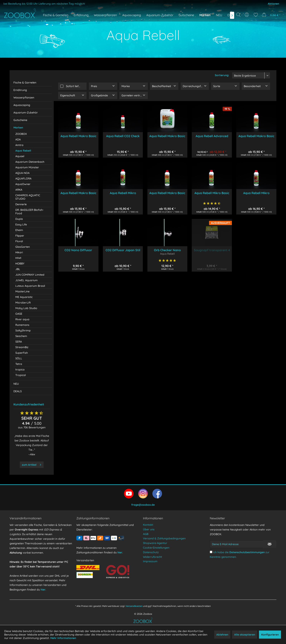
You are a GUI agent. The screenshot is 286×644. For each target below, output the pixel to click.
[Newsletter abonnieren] (270, 544)
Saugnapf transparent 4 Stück (212, 250)
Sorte (217, 86)
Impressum (150, 561)
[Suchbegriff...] (240, 23)
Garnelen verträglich (135, 95)
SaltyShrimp (23, 330)
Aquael (20, 156)
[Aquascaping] (132, 15)
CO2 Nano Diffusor (78, 250)
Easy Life (21, 224)
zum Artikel (31, 464)
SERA (19, 342)
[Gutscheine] (186, 15)
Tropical (21, 375)
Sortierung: (222, 75)
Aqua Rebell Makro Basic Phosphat (78, 193)
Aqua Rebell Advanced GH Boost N (212, 136)
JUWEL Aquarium (26, 280)
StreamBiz (22, 347)
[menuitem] (247, 15)
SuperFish (22, 353)
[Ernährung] (81, 15)
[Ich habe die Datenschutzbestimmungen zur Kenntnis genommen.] (211, 552)
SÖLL (19, 358)
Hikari (19, 252)
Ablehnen (222, 635)
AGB (146, 534)
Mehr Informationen (63, 638)
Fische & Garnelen (25, 83)
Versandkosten (134, 606)
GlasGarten (23, 247)
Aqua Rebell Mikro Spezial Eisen (123, 193)
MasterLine (22, 291)
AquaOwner (23, 184)
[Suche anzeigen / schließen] (238, 15)
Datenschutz (151, 552)
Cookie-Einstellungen (156, 548)
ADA (18, 139)
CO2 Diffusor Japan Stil (123, 250)
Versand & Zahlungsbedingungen (164, 538)
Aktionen (273, 4)
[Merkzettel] (256, 15)
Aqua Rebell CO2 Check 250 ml (123, 136)
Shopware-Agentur (155, 543)
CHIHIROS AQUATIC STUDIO (28, 197)
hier (43, 590)
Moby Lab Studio (26, 308)
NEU (16, 384)
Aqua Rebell (23, 151)
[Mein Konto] (247, 15)
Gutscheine (20, 120)
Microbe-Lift (23, 303)
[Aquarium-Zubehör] (160, 15)
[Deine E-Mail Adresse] (236, 544)
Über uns (149, 529)
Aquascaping (22, 105)
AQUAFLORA (23, 179)
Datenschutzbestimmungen (247, 552)
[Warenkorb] (272, 15)
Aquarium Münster (27, 167)
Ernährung (20, 90)
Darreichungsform (194, 86)
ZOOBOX (21, 134)
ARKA (19, 190)
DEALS (18, 391)
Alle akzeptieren (245, 635)
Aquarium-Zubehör (26, 113)
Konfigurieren (270, 635)
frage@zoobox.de (143, 505)
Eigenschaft (68, 95)
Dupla (19, 219)
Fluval (19, 241)
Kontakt (148, 525)
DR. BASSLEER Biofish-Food (29, 212)
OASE (19, 314)
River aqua (22, 319)
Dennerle (21, 204)
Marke (126, 86)
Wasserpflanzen (24, 98)
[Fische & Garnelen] (56, 15)
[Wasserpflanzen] (105, 15)
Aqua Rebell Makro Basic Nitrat (256, 136)
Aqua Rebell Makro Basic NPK (78, 136)
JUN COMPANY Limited (30, 275)
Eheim (19, 230)
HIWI (18, 258)
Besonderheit (252, 86)
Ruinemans (22, 325)
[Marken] (205, 15)
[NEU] (219, 15)
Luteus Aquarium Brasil (30, 286)
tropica (20, 370)
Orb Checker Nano (167, 250)
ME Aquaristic (24, 297)
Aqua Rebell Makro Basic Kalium (167, 193)
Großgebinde (99, 95)
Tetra (19, 364)
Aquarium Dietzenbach (30, 162)
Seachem (21, 336)
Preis (94, 86)
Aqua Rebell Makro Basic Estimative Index (167, 136)
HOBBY (20, 264)
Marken (18, 128)
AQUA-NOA (22, 173)
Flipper (20, 236)
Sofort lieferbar (76, 86)
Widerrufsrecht (153, 557)
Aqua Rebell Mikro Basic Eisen (212, 193)
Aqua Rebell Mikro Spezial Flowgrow (256, 193)
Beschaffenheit (162, 86)
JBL (18, 269)
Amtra (19, 145)
